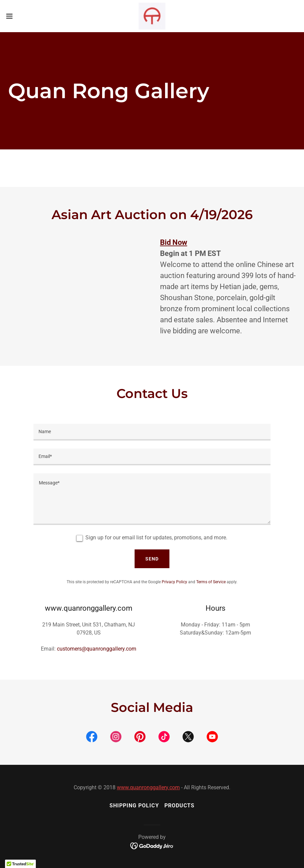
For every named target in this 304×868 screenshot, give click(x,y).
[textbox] (152, 432)
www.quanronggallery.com (148, 787)
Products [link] (179, 806)
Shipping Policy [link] (134, 806)
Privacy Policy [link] (174, 582)
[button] (25, 16)
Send (152, 559)
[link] (152, 16)
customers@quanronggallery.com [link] (97, 649)
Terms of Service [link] (211, 582)
